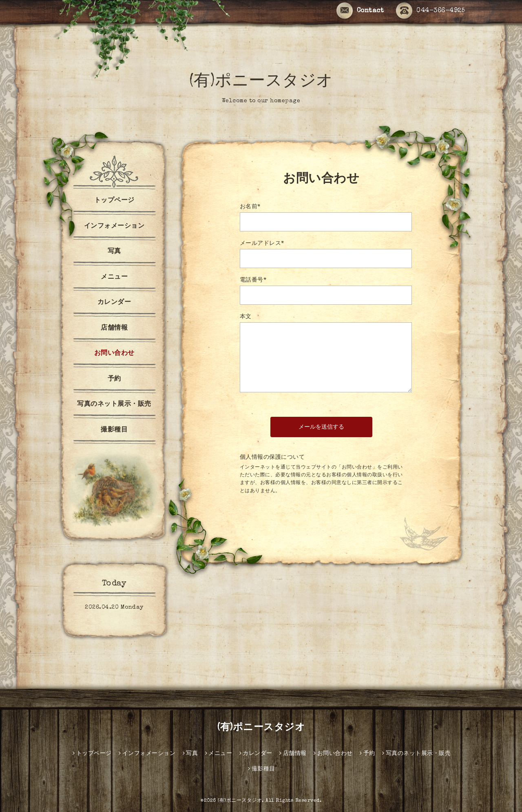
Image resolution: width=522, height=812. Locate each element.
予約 (114, 379)
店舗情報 (114, 328)
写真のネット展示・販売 (114, 405)
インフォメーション (114, 227)
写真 (114, 252)
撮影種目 (114, 430)
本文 (246, 317)
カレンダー (114, 303)
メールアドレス (262, 244)
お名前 (250, 207)
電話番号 (253, 280)
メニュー (114, 277)
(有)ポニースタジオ (261, 82)
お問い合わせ (114, 354)
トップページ (114, 201)
